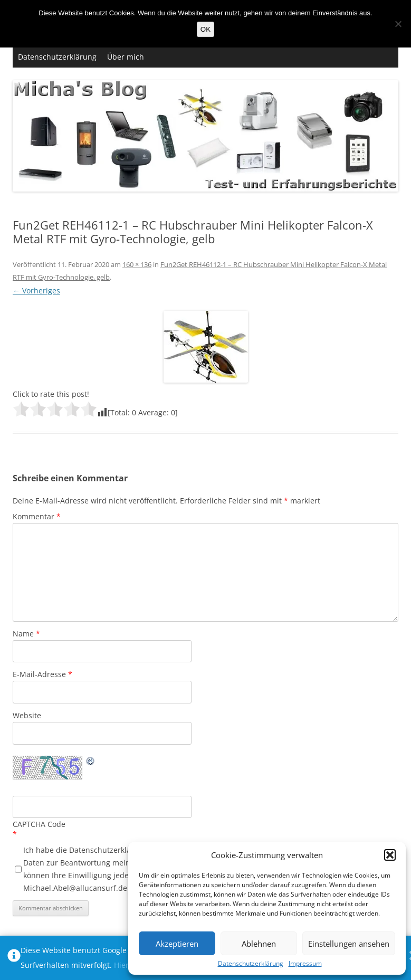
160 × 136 (137, 264)
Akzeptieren (177, 944)
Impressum (305, 964)
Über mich (126, 57)
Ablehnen (259, 944)
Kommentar (37, 516)
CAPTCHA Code (39, 824)
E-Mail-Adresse (42, 674)
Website (27, 715)
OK (206, 29)
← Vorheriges (36, 291)
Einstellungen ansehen (349, 944)
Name (26, 634)
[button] (390, 855)
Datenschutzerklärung (251, 964)
